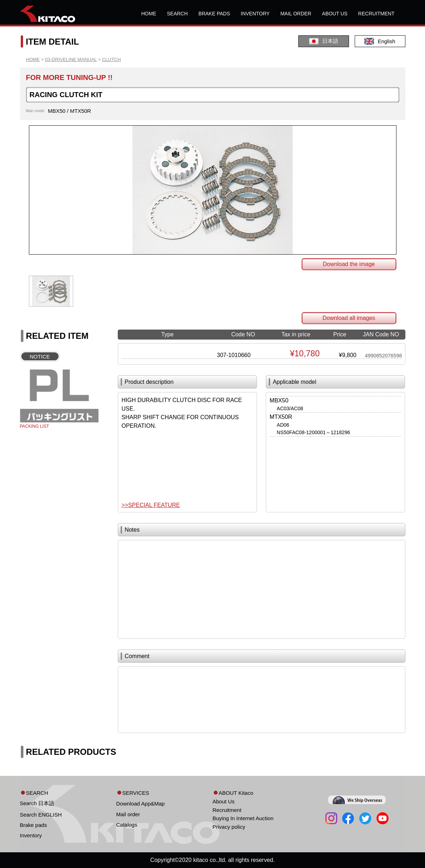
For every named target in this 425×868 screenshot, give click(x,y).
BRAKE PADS (214, 14)
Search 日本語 (37, 803)
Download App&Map (141, 804)
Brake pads (34, 825)
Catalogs (127, 825)
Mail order (128, 814)
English (380, 41)
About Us (224, 801)
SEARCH (177, 14)
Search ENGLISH (41, 815)
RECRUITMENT (376, 14)
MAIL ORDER (296, 14)
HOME (149, 14)
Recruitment (227, 810)
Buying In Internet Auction (243, 818)
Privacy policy (229, 827)
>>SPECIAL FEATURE (151, 505)
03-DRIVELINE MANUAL (71, 59)
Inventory (31, 835)
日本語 (324, 41)
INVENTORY (255, 14)
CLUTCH (112, 59)
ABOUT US (335, 14)
